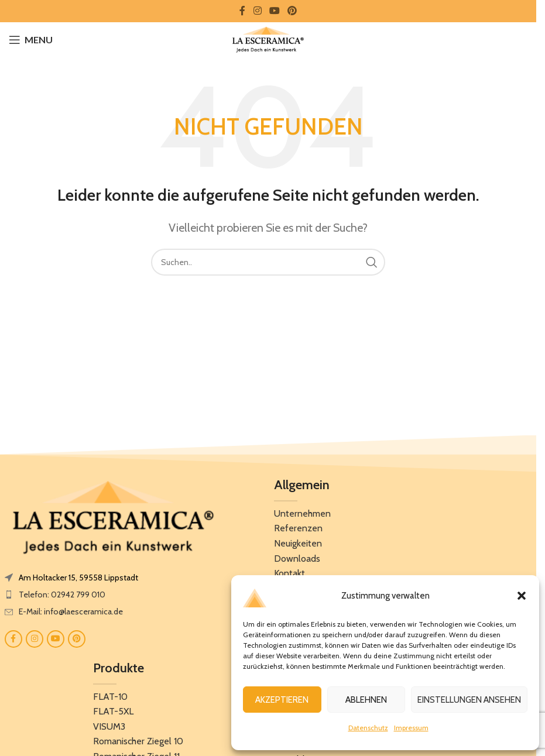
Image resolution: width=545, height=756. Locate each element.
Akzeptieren (282, 700)
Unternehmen (302, 513)
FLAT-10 (110, 697)
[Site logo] (268, 39)
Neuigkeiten (298, 543)
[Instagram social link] (257, 11)
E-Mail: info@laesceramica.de (71, 611)
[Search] (268, 262)
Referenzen (298, 528)
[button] (522, 596)
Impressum (411, 728)
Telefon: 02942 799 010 (62, 595)
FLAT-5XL (113, 711)
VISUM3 (109, 726)
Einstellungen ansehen (469, 700)
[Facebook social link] (242, 11)
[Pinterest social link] (292, 11)
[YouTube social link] (274, 11)
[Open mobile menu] (31, 40)
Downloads (297, 559)
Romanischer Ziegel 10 (138, 741)
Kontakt (289, 573)
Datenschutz (368, 728)
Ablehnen (366, 700)
